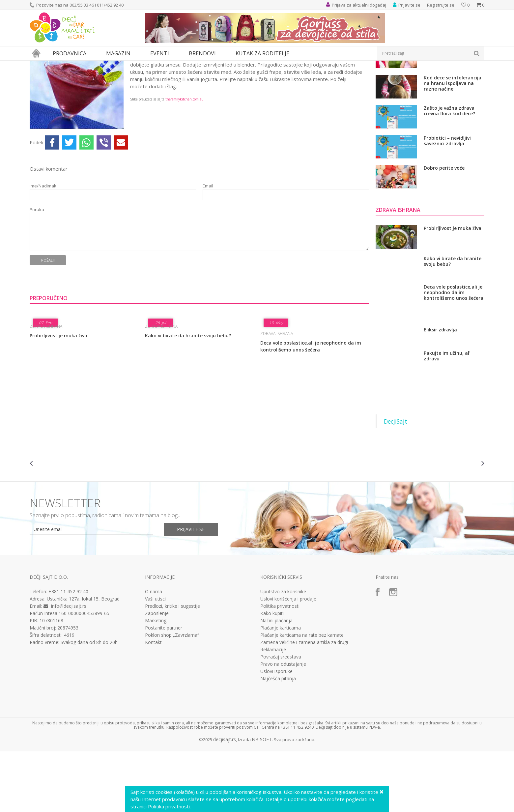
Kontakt (153, 703)
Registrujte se (441, 5)
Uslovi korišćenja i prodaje (288, 659)
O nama (154, 652)
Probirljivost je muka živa (58, 396)
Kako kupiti (272, 674)
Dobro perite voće (444, 229)
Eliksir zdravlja (440, 390)
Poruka (37, 270)
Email (208, 247)
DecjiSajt (396, 482)
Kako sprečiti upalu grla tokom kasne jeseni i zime (454, 111)
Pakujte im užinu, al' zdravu (447, 417)
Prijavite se (191, 590)
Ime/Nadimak (43, 247)
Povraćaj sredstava (281, 717)
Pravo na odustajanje (283, 725)
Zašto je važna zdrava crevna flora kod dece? (449, 171)
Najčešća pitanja (278, 739)
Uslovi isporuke (276, 732)
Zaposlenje (157, 674)
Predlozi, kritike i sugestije (172, 667)
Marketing (156, 681)
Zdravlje (79, 65)
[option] (68, 524)
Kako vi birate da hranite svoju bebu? (188, 396)
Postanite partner (164, 688)
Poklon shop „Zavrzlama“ (172, 696)
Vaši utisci (155, 659)
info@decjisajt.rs (69, 667)
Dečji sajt (38, 65)
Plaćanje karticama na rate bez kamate (302, 696)
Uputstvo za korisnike (283, 652)
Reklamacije (273, 710)
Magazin (59, 65)
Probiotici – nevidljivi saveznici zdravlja (447, 201)
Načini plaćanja (276, 681)
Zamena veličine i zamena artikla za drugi (304, 703)
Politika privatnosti (280, 667)
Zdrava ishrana (105, 65)
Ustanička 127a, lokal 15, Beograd (83, 659)
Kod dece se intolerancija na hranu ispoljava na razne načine (453, 144)
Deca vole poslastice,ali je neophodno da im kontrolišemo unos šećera (311, 407)
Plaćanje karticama (281, 688)
